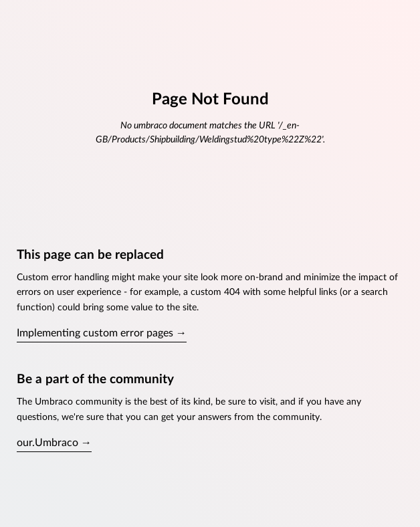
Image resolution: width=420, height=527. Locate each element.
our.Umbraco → (54, 443)
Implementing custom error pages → (102, 333)
